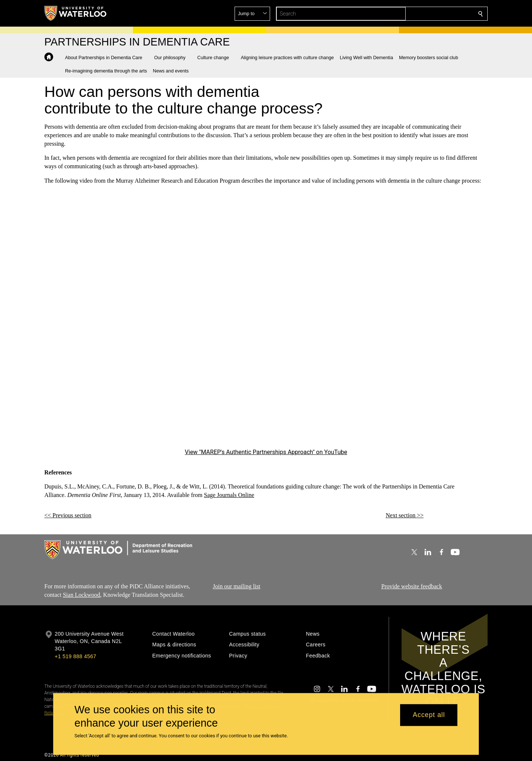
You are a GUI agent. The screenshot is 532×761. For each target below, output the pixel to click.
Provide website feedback (412, 586)
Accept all (429, 715)
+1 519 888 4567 (75, 656)
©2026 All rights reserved (72, 755)
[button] (427, 14)
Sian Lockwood (81, 595)
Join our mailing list (236, 586)
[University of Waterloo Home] (76, 13)
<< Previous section (68, 515)
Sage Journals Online (229, 495)
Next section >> (405, 515)
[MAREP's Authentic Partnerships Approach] (266, 322)
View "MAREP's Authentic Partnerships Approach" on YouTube (266, 452)
